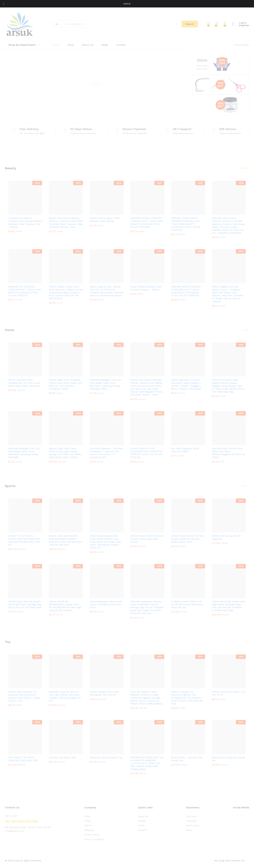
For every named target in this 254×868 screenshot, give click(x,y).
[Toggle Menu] (4, 4)
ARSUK (127, 4)
